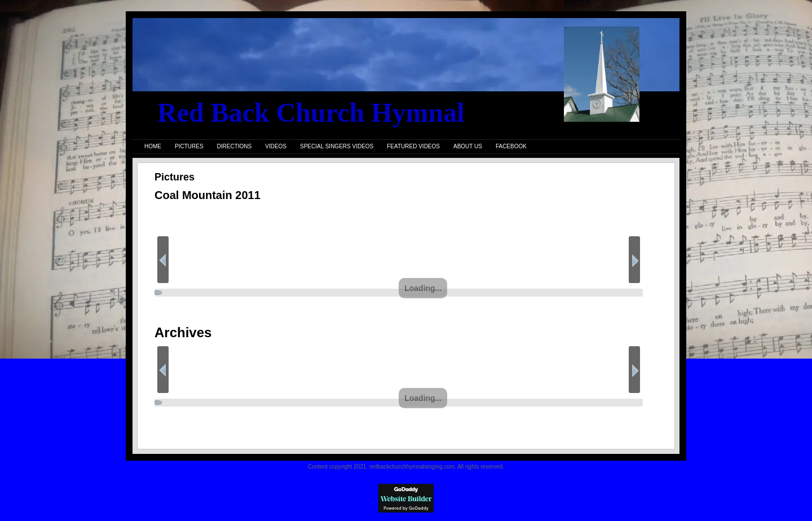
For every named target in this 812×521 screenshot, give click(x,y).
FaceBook (511, 146)
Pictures (189, 146)
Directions (235, 146)
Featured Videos (413, 146)
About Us (468, 146)
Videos (276, 146)
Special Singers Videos (337, 146)
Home (153, 146)
